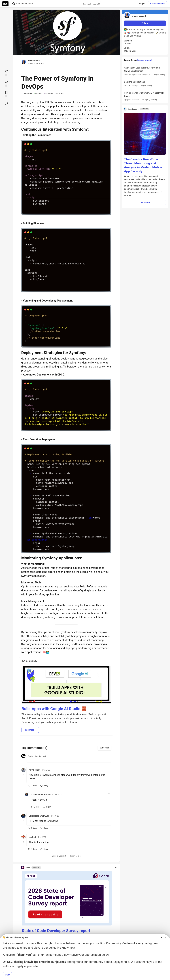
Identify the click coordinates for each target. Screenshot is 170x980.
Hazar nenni (34, 61)
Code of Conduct (59, 856)
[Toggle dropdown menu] (109, 661)
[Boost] (6, 103)
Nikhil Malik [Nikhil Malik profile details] (34, 770)
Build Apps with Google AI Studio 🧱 (54, 709)
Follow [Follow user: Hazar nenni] (145, 23)
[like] (32, 786)
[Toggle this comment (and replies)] (24, 775)
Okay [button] (7, 975)
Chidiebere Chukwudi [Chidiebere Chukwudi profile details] (42, 795)
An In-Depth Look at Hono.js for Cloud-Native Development (145, 71)
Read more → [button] (30, 730)
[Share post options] (6, 113)
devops (38, 94)
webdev (48, 94)
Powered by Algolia (92, 4)
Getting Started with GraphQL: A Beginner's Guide (145, 96)
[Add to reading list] (6, 94)
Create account (157, 4)
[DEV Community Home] (5, 4)
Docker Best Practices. (145, 84)
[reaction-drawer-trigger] (6, 73)
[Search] (14, 4)
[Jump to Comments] (6, 83)
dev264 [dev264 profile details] (32, 837)
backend (59, 94)
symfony (27, 94)
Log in (142, 4)
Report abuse (75, 856)
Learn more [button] (145, 202)
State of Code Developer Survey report (56, 931)
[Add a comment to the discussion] (69, 758)
